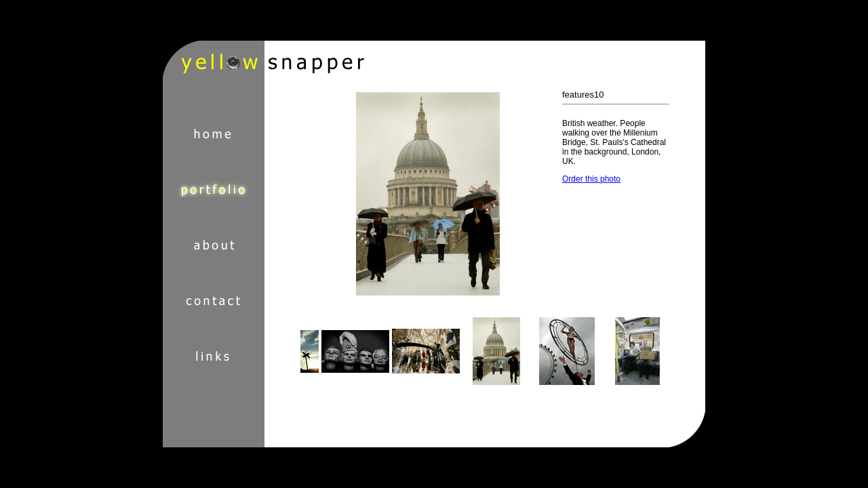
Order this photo (591, 179)
